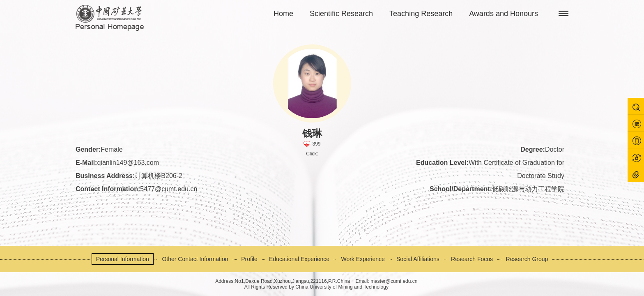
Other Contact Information (195, 259)
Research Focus (472, 259)
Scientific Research (341, 14)
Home (283, 14)
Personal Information (123, 259)
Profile (249, 259)
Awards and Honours (504, 14)
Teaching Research (421, 14)
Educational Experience (299, 259)
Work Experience (363, 259)
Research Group (527, 259)
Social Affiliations (418, 259)
